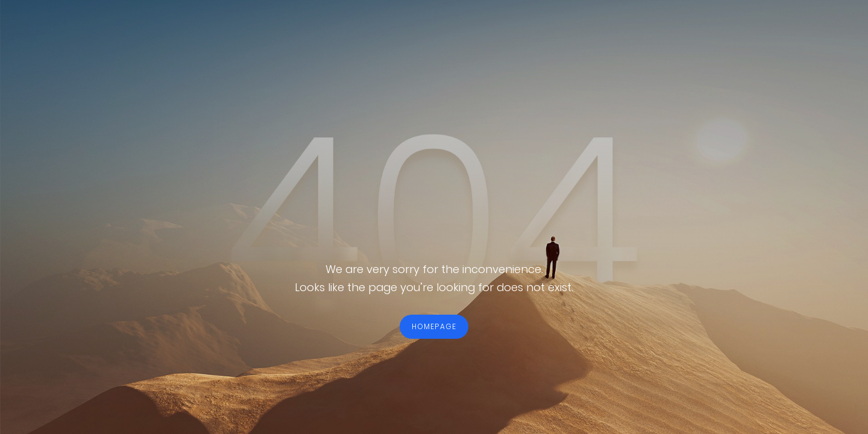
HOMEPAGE (434, 326)
